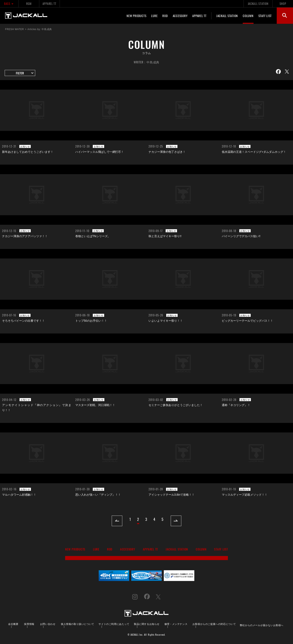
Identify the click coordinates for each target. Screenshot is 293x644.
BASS (9, 4)
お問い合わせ (48, 624)
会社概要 (13, 624)
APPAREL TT (49, 4)
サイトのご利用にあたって (114, 624)
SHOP (283, 4)
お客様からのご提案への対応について (214, 624)
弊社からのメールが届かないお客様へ (262, 625)
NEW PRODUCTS (136, 16)
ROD (165, 16)
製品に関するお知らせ (147, 624)
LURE (154, 16)
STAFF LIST (265, 16)
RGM (29, 4)
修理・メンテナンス (176, 624)
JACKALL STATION (258, 4)
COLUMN (248, 16)
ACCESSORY (180, 16)
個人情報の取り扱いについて (78, 624)
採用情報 (29, 624)
